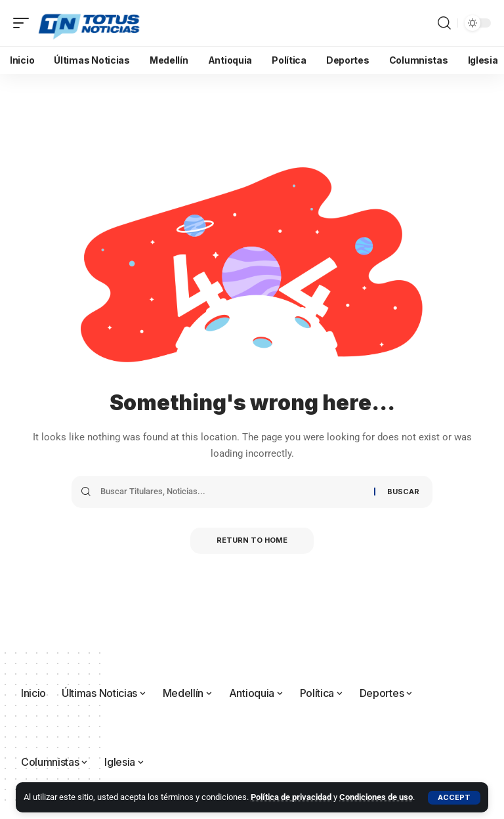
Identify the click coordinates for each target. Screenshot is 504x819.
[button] (454, 798)
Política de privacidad (291, 797)
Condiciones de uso (376, 797)
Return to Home (252, 541)
